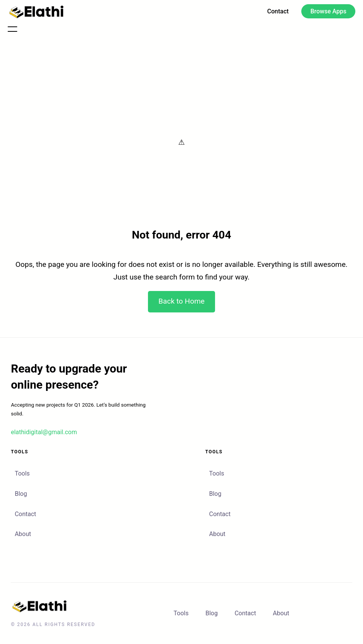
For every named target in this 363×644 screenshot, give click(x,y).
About (23, 534)
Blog (21, 494)
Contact (25, 514)
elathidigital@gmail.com (44, 432)
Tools (22, 473)
